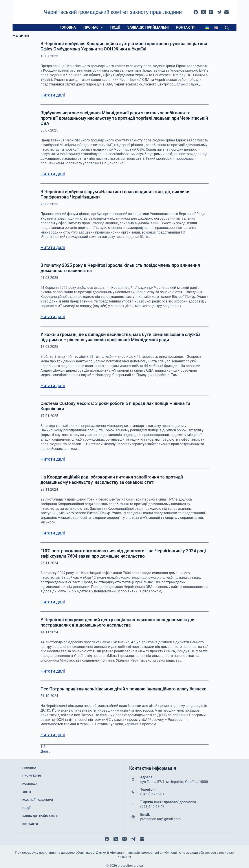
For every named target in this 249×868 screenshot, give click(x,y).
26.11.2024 (49, 563)
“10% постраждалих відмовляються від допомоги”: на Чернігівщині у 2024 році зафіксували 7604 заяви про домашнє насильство (123, 553)
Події (115, 27)
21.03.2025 (49, 278)
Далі (46, 751)
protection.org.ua (130, 860)
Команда (30, 784)
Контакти (185, 27)
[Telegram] (219, 12)
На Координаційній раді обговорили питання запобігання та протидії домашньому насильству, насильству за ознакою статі (112, 480)
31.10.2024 (49, 696)
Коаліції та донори (37, 796)
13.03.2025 (49, 347)
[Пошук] (227, 28)
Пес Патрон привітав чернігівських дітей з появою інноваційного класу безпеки (124, 689)
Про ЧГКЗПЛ (32, 778)
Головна (68, 27)
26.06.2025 (49, 204)
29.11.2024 (49, 489)
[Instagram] (211, 12)
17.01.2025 (49, 416)
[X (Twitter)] (203, 12)
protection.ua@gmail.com (160, 819)
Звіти (27, 790)
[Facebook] (196, 12)
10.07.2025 (49, 56)
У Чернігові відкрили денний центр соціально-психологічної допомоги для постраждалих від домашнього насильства (118, 622)
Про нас (94, 28)
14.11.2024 (49, 632)
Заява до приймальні (148, 27)
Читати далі (53, 95)
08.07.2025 (49, 130)
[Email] (227, 12)
